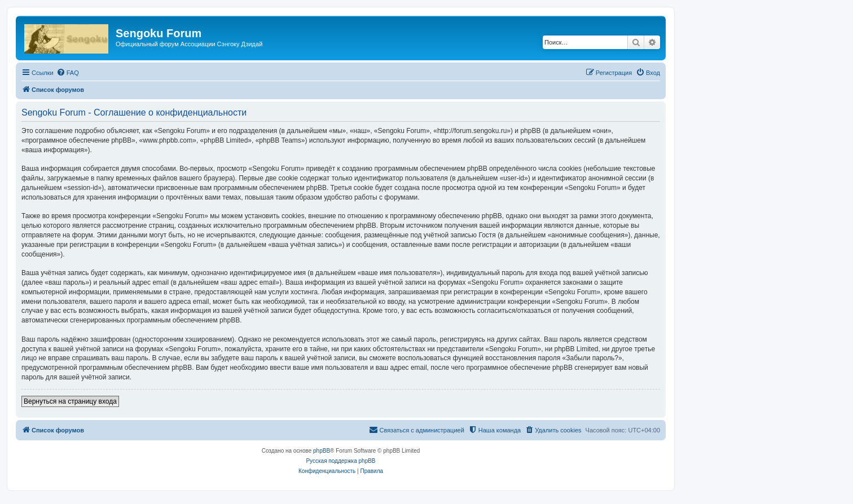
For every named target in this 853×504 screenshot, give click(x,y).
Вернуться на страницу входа (70, 401)
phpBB (322, 451)
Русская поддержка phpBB (340, 461)
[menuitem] (68, 73)
